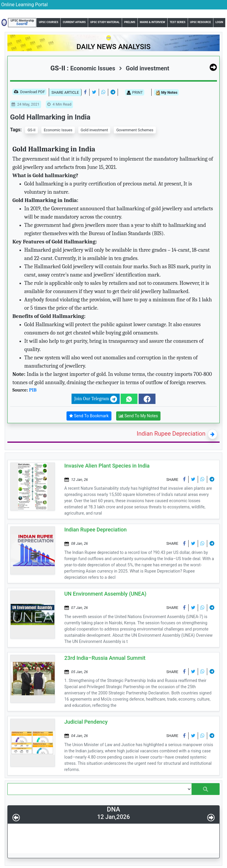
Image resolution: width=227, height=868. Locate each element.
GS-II (31, 130)
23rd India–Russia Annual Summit (105, 658)
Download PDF (29, 92)
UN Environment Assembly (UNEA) (106, 594)
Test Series (177, 22)
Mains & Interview (153, 22)
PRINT (135, 93)
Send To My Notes (138, 416)
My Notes (166, 93)
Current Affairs (74, 22)
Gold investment (144, 68)
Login (219, 22)
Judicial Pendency (86, 722)
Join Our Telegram (95, 399)
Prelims (130, 22)
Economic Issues (58, 130)
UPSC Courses (49, 22)
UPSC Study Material (105, 22)
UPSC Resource (201, 22)
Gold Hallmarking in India (50, 117)
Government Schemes (135, 130)
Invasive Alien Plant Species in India (107, 466)
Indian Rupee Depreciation (171, 434)
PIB (33, 390)
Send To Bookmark (89, 416)
